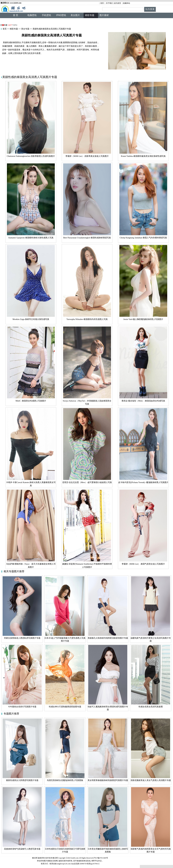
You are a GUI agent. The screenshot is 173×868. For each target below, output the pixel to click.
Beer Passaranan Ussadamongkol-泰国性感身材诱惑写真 (87, 238)
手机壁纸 (46, 15)
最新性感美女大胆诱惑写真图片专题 (22, 780)
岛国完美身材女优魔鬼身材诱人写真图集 (65, 780)
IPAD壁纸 (61, 15)
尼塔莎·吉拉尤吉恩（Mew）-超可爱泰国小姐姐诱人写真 (87, 482)
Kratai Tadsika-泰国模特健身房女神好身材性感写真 (143, 156)
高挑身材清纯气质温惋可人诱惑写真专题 (22, 849)
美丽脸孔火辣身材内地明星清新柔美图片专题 (108, 638)
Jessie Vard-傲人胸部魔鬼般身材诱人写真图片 (143, 319)
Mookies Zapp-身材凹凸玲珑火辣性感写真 (31, 319)
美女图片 (75, 15)
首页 (102, 3)
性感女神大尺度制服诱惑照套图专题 (65, 707)
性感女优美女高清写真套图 (151, 707)
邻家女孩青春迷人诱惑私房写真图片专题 (22, 638)
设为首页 (117, 3)
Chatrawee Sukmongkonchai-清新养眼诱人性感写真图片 (31, 156)
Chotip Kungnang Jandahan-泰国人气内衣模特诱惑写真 (143, 238)
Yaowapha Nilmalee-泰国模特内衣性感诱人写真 (87, 319)
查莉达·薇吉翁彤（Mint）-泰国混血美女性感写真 (143, 401)
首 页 (16, 15)
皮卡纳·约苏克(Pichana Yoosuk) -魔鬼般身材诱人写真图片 (143, 482)
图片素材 (104, 15)
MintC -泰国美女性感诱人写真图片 (31, 401)
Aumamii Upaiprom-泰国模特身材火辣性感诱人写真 (31, 238)
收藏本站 (127, 3)
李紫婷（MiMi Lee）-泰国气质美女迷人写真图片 (143, 564)
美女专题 (25, 29)
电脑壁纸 (32, 15)
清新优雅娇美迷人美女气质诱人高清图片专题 (151, 780)
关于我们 (109, 3)
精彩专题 (14, 29)
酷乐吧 (55, 858)
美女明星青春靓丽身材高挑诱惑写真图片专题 (108, 780)
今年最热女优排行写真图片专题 (22, 707)
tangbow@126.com (64, 864)
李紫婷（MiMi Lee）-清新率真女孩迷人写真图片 (87, 156)
